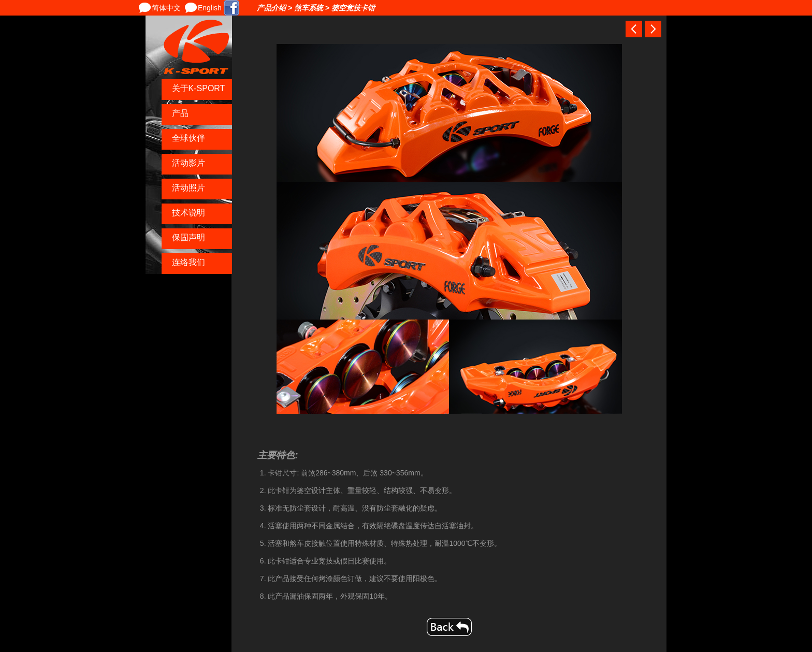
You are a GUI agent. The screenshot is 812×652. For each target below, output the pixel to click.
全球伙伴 (189, 138)
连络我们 (189, 262)
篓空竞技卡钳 (353, 8)
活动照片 (189, 188)
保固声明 (189, 237)
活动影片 (189, 163)
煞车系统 (309, 8)
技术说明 (189, 213)
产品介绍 (271, 8)
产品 (180, 113)
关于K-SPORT (199, 88)
